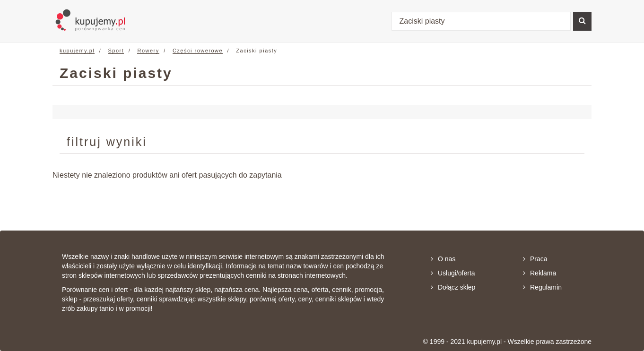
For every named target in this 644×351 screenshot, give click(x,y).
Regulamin (542, 287)
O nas (443, 259)
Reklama (540, 273)
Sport (116, 51)
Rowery (148, 51)
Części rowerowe (198, 51)
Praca (535, 259)
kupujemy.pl (77, 51)
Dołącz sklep (453, 287)
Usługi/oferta (453, 273)
